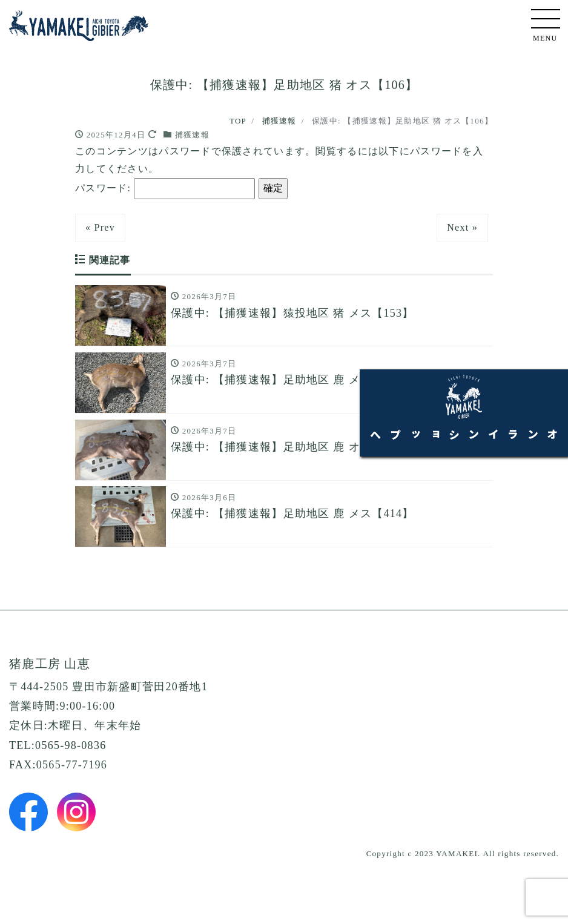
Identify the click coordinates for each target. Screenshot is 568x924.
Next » (462, 227)
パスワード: (165, 189)
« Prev (100, 227)
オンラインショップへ (544, 467)
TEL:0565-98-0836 (58, 761)
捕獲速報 (192, 135)
